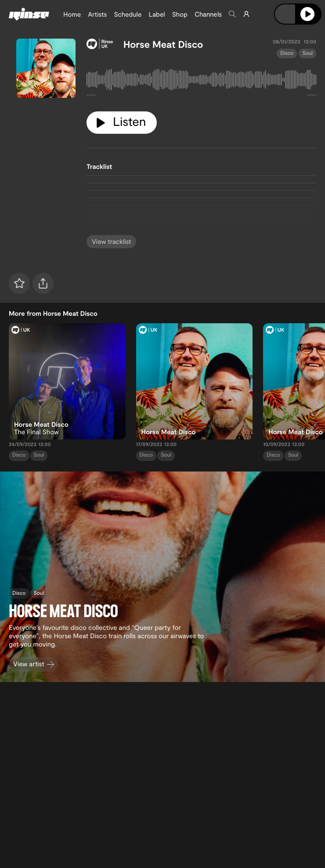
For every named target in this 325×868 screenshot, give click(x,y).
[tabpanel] (201, 81)
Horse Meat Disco (163, 44)
